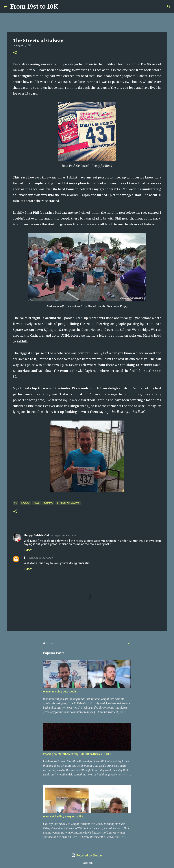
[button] (15, 53)
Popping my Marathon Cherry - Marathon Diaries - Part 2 (77, 754)
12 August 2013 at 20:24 (40, 558)
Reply (28, 550)
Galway (25, 503)
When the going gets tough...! (61, 692)
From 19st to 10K (34, 7)
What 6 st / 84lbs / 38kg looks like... (64, 817)
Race (37, 503)
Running (48, 503)
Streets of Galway (68, 503)
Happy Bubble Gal (36, 535)
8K (16, 503)
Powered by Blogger (87, 855)
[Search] (63, 7)
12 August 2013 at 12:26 (63, 535)
